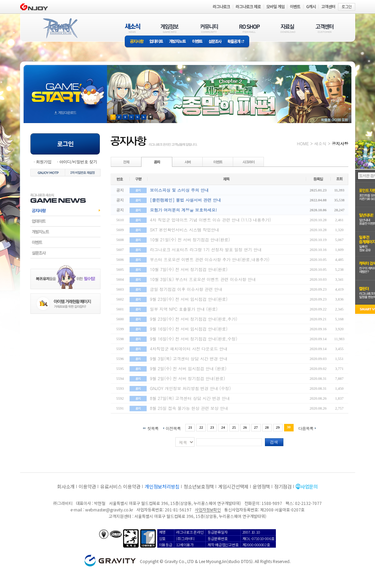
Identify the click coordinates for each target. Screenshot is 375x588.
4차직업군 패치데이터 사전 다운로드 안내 (189, 349)
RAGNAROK (60, 28)
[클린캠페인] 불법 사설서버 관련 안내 (186, 200)
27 (256, 427)
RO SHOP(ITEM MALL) (250, 28)
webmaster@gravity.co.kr (109, 510)
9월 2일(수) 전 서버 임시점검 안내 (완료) (188, 368)
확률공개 (237, 42)
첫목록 (153, 428)
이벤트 (197, 42)
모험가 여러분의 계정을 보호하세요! (184, 210)
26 (245, 427)
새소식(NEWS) (133, 28)
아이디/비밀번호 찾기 (78, 162)
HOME (303, 143)
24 (223, 427)
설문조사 (215, 42)
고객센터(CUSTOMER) (325, 28)
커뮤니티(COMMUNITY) (209, 28)
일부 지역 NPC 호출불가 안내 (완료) (184, 309)
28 (267, 427)
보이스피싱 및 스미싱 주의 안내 (179, 190)
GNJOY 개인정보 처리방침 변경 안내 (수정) (190, 388)
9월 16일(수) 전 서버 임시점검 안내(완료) (189, 329)
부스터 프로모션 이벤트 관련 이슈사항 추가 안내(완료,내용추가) (210, 259)
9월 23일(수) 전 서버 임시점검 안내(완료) (189, 299)
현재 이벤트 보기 (151, 117)
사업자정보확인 (208, 510)
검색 (274, 442)
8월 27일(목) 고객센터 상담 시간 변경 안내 (190, 398)
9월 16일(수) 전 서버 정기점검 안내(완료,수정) (194, 339)
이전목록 (173, 428)
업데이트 (156, 42)
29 (278, 427)
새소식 (320, 143)
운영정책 (261, 486)
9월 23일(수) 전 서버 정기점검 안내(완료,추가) (194, 319)
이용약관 (87, 486)
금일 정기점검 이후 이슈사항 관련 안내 (186, 289)
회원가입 (44, 162)
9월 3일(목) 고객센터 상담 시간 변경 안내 (189, 358)
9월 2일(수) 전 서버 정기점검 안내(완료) (188, 378)
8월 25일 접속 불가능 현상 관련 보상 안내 (189, 408)
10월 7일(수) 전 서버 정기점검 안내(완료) (189, 269)
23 (212, 427)
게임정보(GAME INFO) (170, 28)
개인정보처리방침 (162, 486)
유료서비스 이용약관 (120, 486)
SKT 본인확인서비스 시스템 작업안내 (185, 230)
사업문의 (309, 486)
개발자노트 (178, 42)
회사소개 (66, 486)
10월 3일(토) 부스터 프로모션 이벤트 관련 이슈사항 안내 (203, 279)
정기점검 (283, 486)
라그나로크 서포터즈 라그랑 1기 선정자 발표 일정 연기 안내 (206, 249)
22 (201, 427)
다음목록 (306, 428)
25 (234, 427)
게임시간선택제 (233, 486)
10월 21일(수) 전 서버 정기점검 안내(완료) (190, 239)
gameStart (65, 88)
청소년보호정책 (199, 486)
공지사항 (136, 42)
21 (190, 427)
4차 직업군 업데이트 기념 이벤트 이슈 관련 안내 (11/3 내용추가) (211, 220)
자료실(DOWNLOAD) (287, 28)
